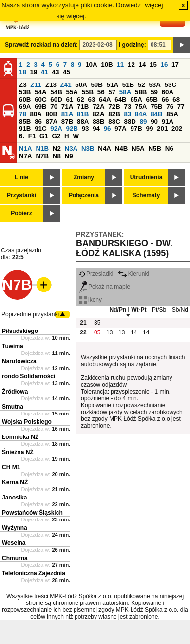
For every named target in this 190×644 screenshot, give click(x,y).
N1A (26, 149)
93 (85, 129)
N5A (138, 149)
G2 (57, 136)
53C (171, 85)
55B (88, 92)
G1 (44, 136)
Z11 (36, 85)
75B (156, 107)
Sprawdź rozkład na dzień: (41, 45)
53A (154, 85)
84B (156, 114)
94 (96, 129)
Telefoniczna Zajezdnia (34, 573)
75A (141, 107)
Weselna (14, 543)
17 (175, 65)
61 (69, 99)
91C (40, 129)
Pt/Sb (159, 310)
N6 (169, 149)
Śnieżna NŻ (18, 452)
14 (142, 65)
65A (136, 99)
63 (92, 99)
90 (154, 121)
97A (120, 129)
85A (172, 114)
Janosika (14, 498)
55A (72, 92)
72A (98, 107)
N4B (122, 149)
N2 (57, 149)
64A (105, 99)
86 (38, 121)
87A (52, 121)
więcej (154, 5)
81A (67, 114)
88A (83, 121)
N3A (71, 149)
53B (25, 92)
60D (56, 99)
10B (107, 65)
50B (96, 85)
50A (81, 85)
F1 (32, 136)
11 (120, 65)
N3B (88, 149)
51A (113, 85)
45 (66, 72)
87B (67, 121)
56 (101, 92)
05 (97, 332)
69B (40, 107)
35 (97, 323)
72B (114, 107)
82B (114, 114)
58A (125, 92)
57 (112, 92)
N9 (69, 156)
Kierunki (133, 274)
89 (143, 121)
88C (114, 121)
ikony (90, 300)
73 (127, 107)
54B (56, 92)
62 (81, 99)
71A (67, 107)
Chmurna (15, 558)
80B (52, 114)
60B (25, 99)
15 (153, 65)
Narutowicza (19, 361)
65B (152, 99)
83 (127, 114)
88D (130, 121)
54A (40, 92)
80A (36, 114)
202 (177, 129)
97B (136, 129)
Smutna (13, 407)
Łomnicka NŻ (20, 437)
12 (131, 65)
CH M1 (11, 467)
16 (164, 65)
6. (22, 136)
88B (98, 121)
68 (176, 99)
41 (45, 72)
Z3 (23, 85)
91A (168, 121)
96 (107, 129)
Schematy (146, 195)
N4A (104, 149)
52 (142, 85)
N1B (42, 149)
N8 (57, 156)
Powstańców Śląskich (32, 513)
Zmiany (84, 177)
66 (165, 99)
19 (34, 72)
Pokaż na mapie (104, 287)
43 (56, 72)
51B (128, 85)
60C (40, 99)
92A (56, 129)
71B (83, 107)
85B (25, 121)
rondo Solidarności (28, 376)
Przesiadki (96, 274)
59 (154, 92)
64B (120, 99)
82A (98, 114)
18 (23, 72)
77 (181, 107)
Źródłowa (15, 392)
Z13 (51, 85)
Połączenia (84, 195)
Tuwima (13, 346)
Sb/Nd (180, 310)
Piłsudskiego (20, 331)
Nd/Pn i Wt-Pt (128, 310)
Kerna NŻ (15, 482)
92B (72, 129)
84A (141, 114)
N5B (155, 149)
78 (23, 114)
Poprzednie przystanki (30, 314)
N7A (26, 156)
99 (150, 129)
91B (25, 129)
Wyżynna (15, 528)
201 (162, 129)
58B (141, 92)
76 (170, 107)
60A (168, 92)
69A (25, 107)
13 (109, 332)
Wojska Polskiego (27, 422)
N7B (42, 156)
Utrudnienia (146, 177)
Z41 (66, 85)
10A (91, 65)
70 (54, 107)
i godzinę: (133, 45)
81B (83, 114)
